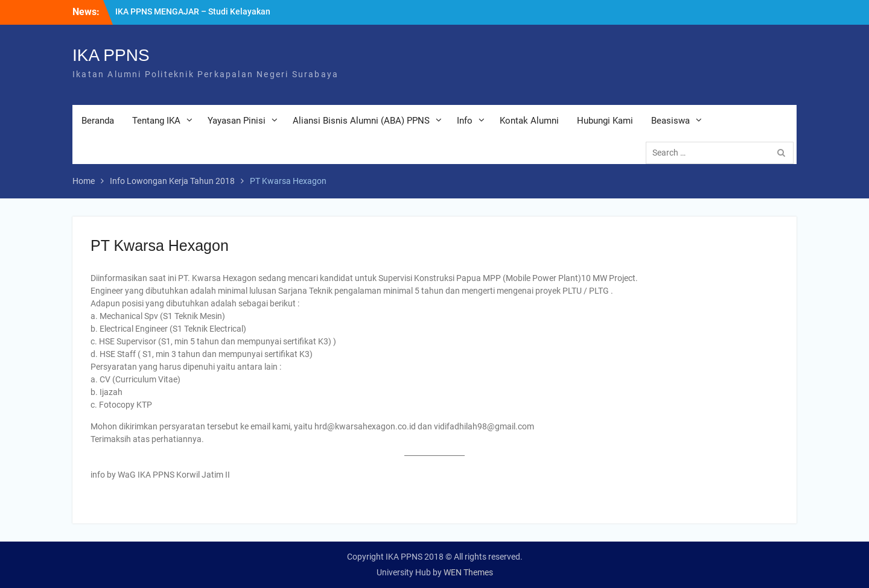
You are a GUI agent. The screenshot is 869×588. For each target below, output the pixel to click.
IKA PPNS (111, 55)
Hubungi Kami (605, 121)
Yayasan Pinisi (237, 121)
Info (465, 121)
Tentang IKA (156, 121)
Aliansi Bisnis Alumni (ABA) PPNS (361, 121)
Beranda (98, 121)
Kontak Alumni (529, 121)
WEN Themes (468, 572)
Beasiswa (670, 121)
